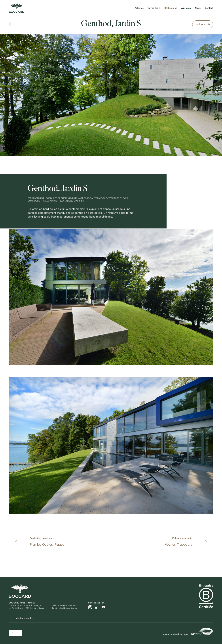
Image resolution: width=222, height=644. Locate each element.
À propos (186, 8)
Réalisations (171, 8)
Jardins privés (203, 24)
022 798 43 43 (70, 605)
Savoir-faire (154, 8)
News (198, 8)
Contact (209, 8)
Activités (139, 8)
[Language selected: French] (16, 633)
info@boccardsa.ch (68, 608)
